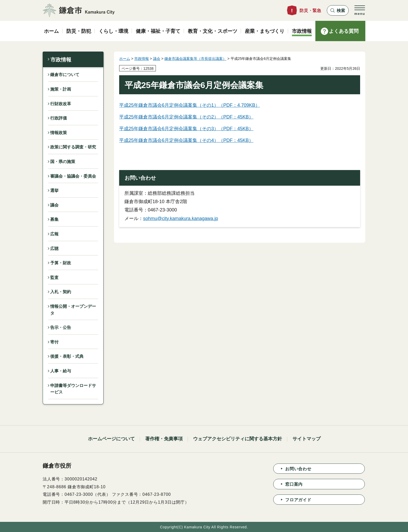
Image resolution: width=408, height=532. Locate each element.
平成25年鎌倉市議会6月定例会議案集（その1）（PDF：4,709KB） (190, 105)
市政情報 (61, 60)
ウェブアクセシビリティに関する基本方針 (238, 439)
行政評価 (59, 118)
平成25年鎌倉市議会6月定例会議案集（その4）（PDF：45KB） (186, 140)
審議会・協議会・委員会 (73, 176)
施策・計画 (61, 89)
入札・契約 (61, 292)
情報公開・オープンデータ (73, 310)
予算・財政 (61, 263)
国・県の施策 (63, 162)
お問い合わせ (298, 469)
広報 (54, 234)
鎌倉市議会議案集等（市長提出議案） (195, 59)
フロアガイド (298, 500)
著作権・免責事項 (164, 439)
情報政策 (59, 133)
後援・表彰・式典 (67, 356)
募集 (54, 219)
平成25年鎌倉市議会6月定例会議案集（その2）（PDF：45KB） (186, 117)
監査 (54, 277)
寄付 (54, 342)
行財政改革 (61, 104)
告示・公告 (61, 327)
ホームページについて (111, 439)
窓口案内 (294, 484)
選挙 (54, 190)
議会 (54, 205)
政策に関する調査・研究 (73, 147)
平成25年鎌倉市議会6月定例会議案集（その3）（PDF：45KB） (186, 129)
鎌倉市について (65, 75)
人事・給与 (61, 371)
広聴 (54, 249)
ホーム (125, 59)
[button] (338, 10)
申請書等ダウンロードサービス (73, 389)
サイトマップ (307, 439)
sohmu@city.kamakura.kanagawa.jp (181, 218)
